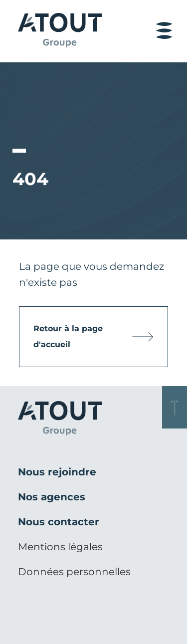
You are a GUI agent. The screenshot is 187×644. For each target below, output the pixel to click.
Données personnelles (74, 572)
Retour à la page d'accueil (68, 336)
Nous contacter (59, 522)
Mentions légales (60, 547)
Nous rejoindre (57, 472)
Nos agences (52, 497)
